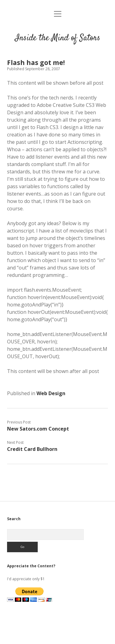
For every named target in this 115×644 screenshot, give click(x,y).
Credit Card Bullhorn (32, 449)
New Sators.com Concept (38, 429)
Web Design (51, 393)
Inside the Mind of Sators (58, 38)
